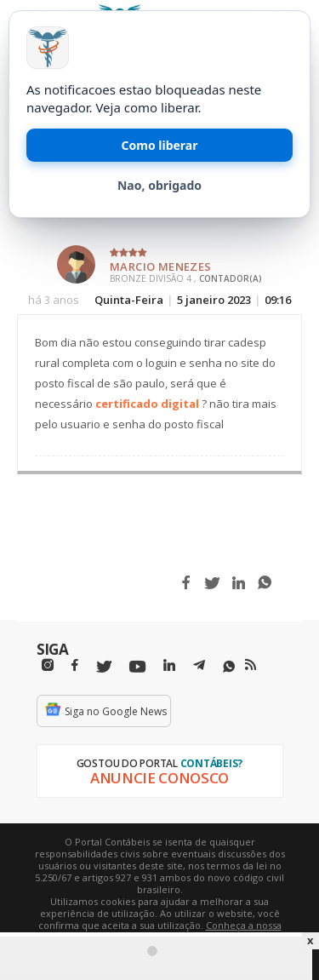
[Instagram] (48, 665)
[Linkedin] (169, 665)
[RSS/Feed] (251, 665)
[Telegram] (199, 668)
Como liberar (160, 145)
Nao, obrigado (159, 185)
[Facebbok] (75, 665)
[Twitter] (104, 667)
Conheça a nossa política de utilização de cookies (184, 931)
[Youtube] (137, 667)
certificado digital (147, 404)
